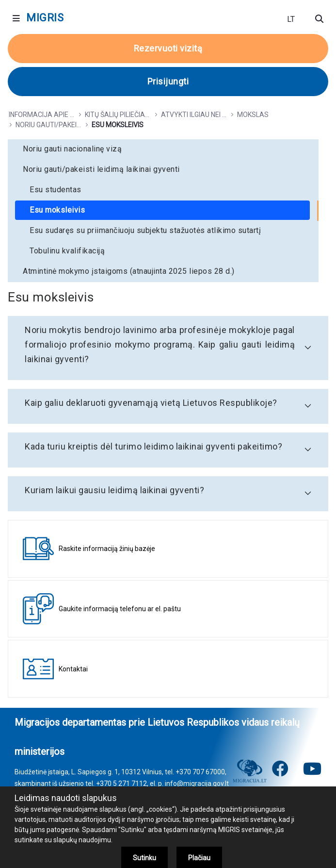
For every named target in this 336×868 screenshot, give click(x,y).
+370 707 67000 (200, 772)
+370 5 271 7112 (121, 784)
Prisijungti (168, 81)
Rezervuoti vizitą (168, 48)
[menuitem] (163, 149)
